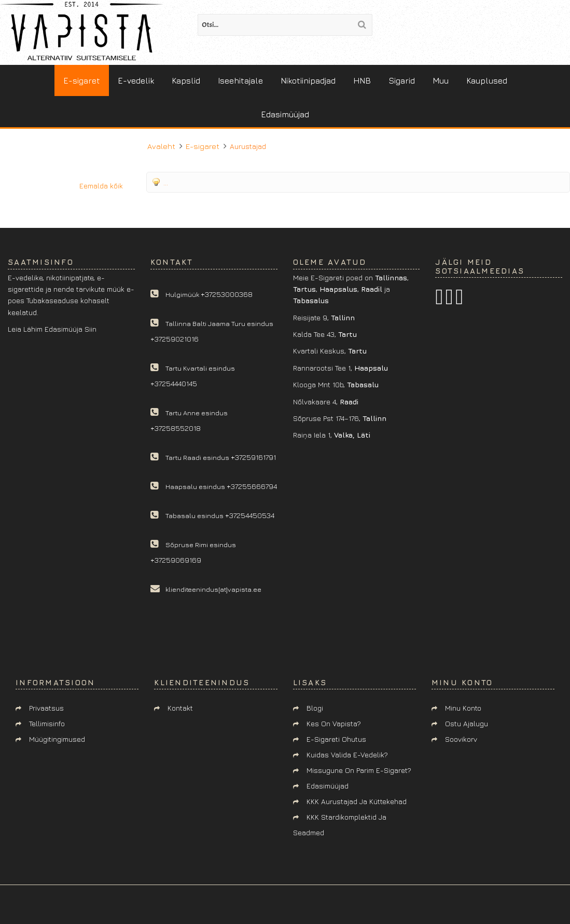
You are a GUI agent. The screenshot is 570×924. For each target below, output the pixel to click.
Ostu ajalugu (467, 723)
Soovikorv (461, 739)
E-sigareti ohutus (336, 739)
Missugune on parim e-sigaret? (359, 770)
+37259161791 (253, 457)
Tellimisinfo (47, 723)
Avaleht (161, 146)
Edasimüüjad (328, 786)
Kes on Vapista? (334, 723)
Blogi (315, 708)
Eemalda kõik (101, 186)
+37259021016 (175, 339)
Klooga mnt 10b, (336, 384)
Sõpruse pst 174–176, (340, 418)
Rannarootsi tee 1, (340, 368)
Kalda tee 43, (325, 334)
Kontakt (180, 708)
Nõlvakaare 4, (326, 402)
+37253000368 (227, 294)
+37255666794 (252, 486)
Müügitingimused (57, 739)
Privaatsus (46, 708)
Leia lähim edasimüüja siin (52, 329)
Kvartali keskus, (330, 351)
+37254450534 (250, 515)
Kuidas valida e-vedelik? (347, 755)
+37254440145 (174, 383)
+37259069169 (176, 560)
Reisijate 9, (324, 317)
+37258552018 (176, 428)
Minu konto (463, 708)
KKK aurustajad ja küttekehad (357, 801)
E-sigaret (203, 146)
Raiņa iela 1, (332, 435)
